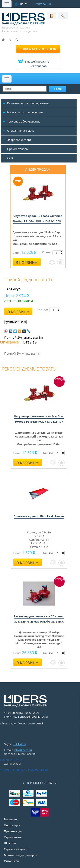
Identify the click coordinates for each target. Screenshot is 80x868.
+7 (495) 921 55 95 (36, 770)
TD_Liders (20, 744)
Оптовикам (12, 861)
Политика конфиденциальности (26, 717)
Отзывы (30, 342)
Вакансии (11, 819)
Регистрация (42, 4)
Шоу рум (10, 843)
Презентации (13, 831)
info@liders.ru (23, 750)
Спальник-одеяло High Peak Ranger (39, 516)
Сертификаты (13, 837)
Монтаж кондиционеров (21, 855)
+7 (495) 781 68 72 (12, 770)
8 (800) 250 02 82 (11, 760)
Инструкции (12, 825)
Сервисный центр (16, 849)
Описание (9, 342)
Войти (24, 4)
